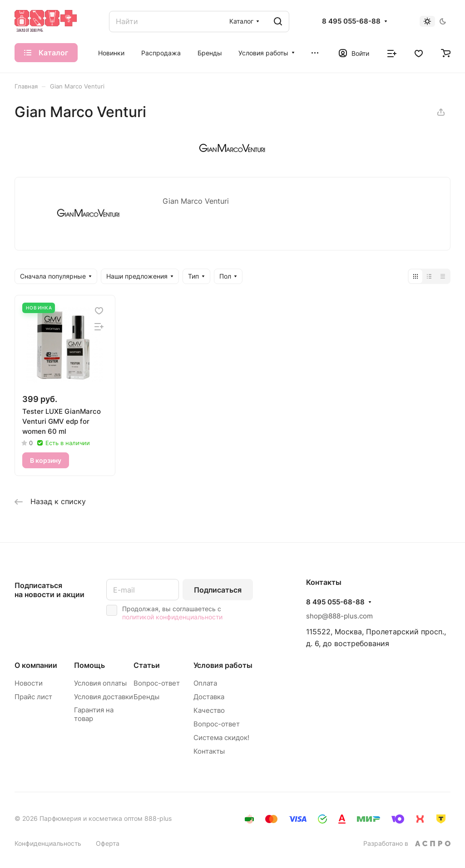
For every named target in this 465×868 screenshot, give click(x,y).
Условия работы (223, 665)
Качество (209, 710)
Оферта (108, 843)
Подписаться (218, 590)
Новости (29, 683)
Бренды (146, 697)
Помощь (89, 665)
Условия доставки (104, 697)
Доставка (209, 697)
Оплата (205, 683)
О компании (36, 665)
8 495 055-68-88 (351, 21)
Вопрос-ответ (157, 683)
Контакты (209, 751)
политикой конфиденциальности (172, 617)
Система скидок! (221, 738)
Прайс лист (33, 697)
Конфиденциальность (48, 843)
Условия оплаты (100, 683)
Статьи (147, 665)
